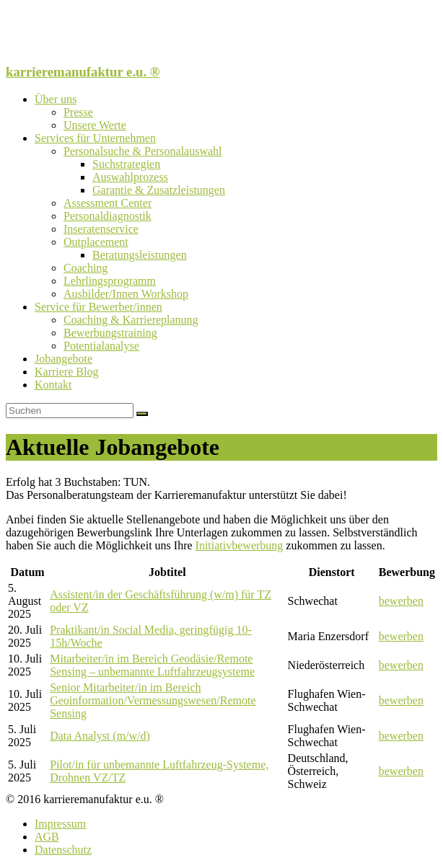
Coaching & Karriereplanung (131, 320)
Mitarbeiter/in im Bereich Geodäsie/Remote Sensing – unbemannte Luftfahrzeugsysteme (152, 665)
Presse (78, 112)
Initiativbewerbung (240, 545)
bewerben (401, 601)
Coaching (85, 268)
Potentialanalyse (101, 346)
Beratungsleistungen (140, 255)
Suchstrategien (126, 164)
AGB (47, 837)
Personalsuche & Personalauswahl (143, 151)
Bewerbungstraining (110, 333)
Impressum (60, 824)
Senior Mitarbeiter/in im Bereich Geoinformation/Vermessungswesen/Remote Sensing (153, 700)
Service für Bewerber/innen (98, 307)
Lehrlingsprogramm (110, 281)
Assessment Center (108, 203)
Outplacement (96, 242)
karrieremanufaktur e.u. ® (83, 72)
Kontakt (53, 385)
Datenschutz (63, 850)
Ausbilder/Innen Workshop (126, 294)
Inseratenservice (101, 229)
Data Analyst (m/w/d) (100, 736)
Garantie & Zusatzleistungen (159, 190)
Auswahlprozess (130, 177)
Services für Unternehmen (95, 138)
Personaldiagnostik (108, 216)
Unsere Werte (95, 125)
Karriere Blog (66, 372)
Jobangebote (63, 359)
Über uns (56, 99)
